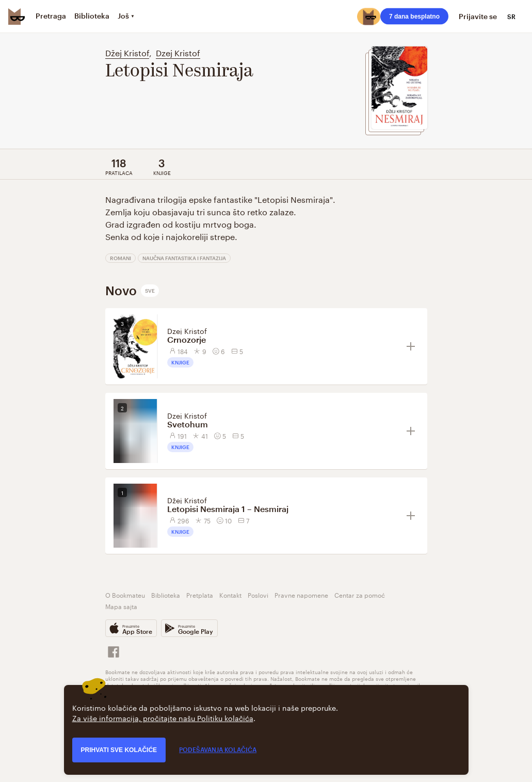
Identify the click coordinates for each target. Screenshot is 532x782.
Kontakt (230, 594)
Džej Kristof (127, 52)
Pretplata (200, 594)
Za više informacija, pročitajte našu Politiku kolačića (163, 717)
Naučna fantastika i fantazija (184, 258)
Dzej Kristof (178, 52)
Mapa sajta (121, 606)
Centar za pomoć (360, 594)
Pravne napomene (301, 594)
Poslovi (258, 594)
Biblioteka (166, 594)
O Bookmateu (125, 594)
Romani (120, 258)
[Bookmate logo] (17, 17)
